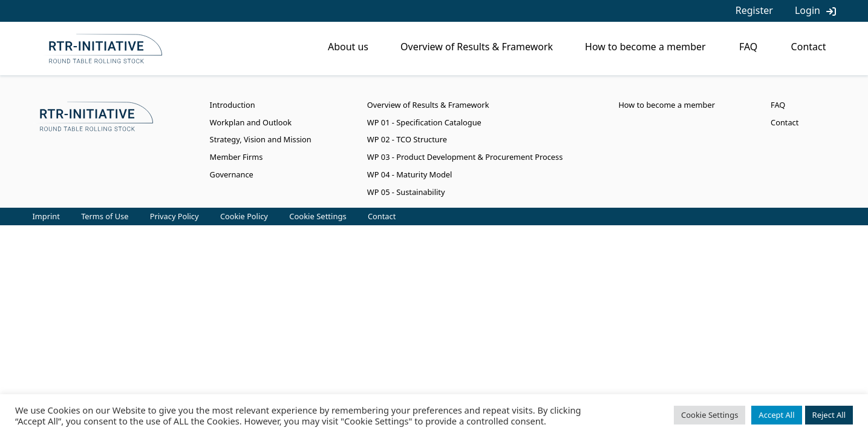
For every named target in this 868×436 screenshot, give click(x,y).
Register (754, 10)
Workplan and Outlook (251, 122)
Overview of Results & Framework (477, 47)
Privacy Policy (175, 216)
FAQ (748, 47)
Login (808, 10)
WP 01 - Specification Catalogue (424, 122)
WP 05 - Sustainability (406, 192)
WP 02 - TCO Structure (407, 139)
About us (348, 47)
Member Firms (237, 157)
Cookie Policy (244, 216)
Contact (809, 47)
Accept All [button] (776, 415)
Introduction (233, 105)
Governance (232, 174)
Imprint (46, 216)
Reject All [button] (829, 415)
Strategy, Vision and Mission (261, 139)
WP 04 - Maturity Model (410, 174)
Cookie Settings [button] (318, 216)
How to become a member (645, 47)
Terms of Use (105, 216)
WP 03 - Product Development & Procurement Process (465, 157)
